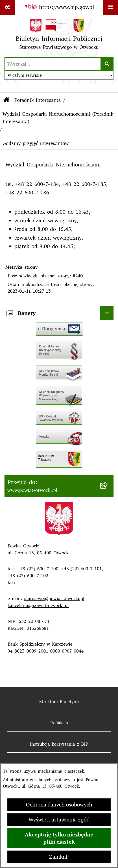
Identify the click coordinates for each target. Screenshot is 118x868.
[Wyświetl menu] (110, 7)
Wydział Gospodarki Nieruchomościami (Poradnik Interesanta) (58, 117)
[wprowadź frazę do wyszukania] (53, 64)
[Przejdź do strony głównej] (59, 36)
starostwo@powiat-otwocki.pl (54, 598)
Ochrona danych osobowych (59, 805)
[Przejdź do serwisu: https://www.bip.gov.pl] (59, 7)
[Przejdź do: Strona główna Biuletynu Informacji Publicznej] (6, 100)
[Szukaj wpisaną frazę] (107, 64)
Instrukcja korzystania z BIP (59, 744)
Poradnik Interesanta (38, 100)
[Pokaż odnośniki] (8, 7)
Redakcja (59, 723)
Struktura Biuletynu (59, 702)
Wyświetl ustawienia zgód (59, 820)
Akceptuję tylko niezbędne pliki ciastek (59, 838)
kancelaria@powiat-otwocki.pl (38, 605)
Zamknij (59, 857)
